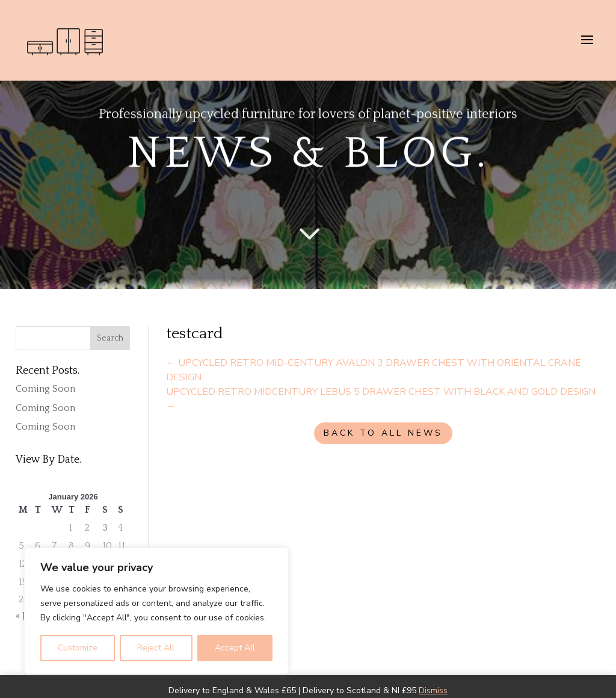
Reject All (156, 648)
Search (110, 338)
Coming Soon (45, 389)
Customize (78, 648)
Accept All (235, 648)
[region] (156, 611)
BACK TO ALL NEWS (383, 433)
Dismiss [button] (433, 690)
